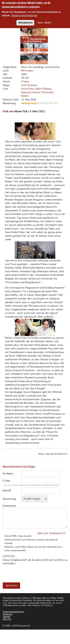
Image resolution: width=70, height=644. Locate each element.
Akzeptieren (25, 22)
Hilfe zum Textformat (49, 533)
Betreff (7, 491)
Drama (25, 81)
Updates (7, 617)
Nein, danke (44, 22)
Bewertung (9, 499)
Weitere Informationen (24, 15)
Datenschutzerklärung (13, 612)
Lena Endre (28, 89)
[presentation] (31, 573)
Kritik (6, 111)
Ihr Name (8, 474)
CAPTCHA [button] (9, 556)
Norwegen (27, 71)
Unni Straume (29, 85)
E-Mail (6, 481)
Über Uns (7, 619)
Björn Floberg (44, 89)
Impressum (8, 614)
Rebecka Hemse (31, 92)
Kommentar (9, 506)
